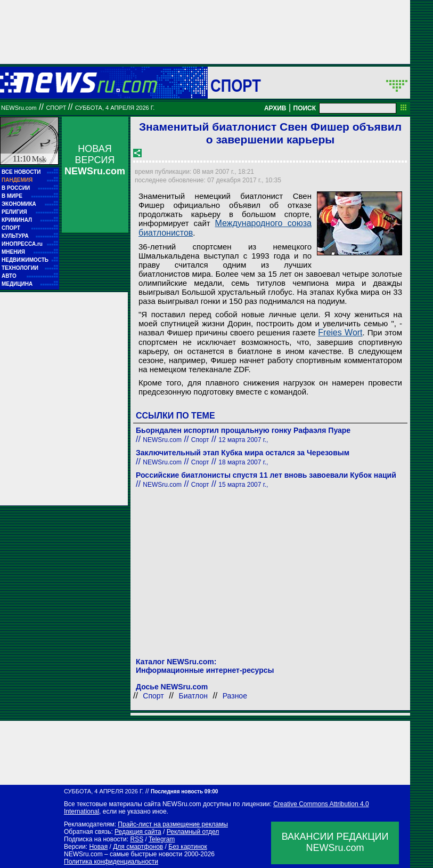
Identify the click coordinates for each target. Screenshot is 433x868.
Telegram (162, 839)
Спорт (236, 85)
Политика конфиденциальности (111, 862)
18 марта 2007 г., (243, 462)
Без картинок (187, 847)
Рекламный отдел (193, 832)
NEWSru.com (19, 108)
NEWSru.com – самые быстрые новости (123, 854)
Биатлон (193, 696)
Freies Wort (340, 332)
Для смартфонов (138, 847)
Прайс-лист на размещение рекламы (173, 824)
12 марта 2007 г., (243, 440)
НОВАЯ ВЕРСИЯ (95, 160)
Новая (98, 847)
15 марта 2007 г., (243, 485)
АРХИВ (275, 108)
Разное (235, 696)
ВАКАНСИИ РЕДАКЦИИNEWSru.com (335, 842)
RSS (137, 839)
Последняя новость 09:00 (184, 791)
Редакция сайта (138, 832)
